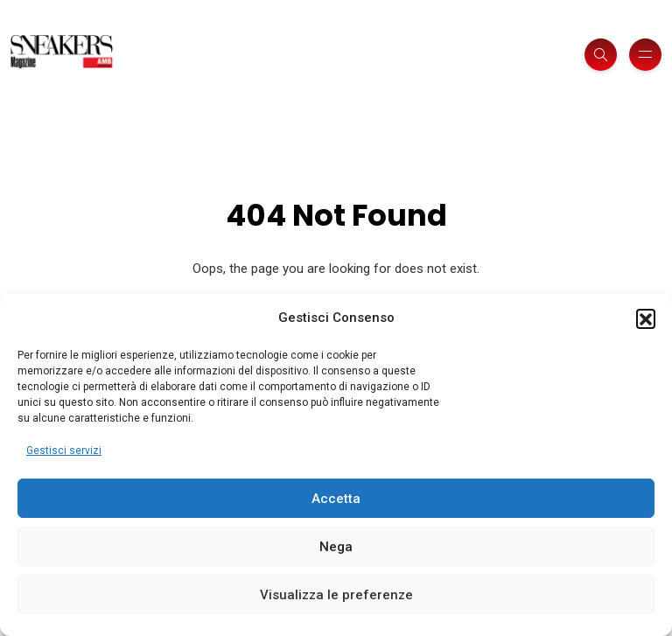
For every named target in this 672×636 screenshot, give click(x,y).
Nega (336, 547)
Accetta (336, 499)
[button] (646, 318)
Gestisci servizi (64, 451)
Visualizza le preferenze (336, 595)
